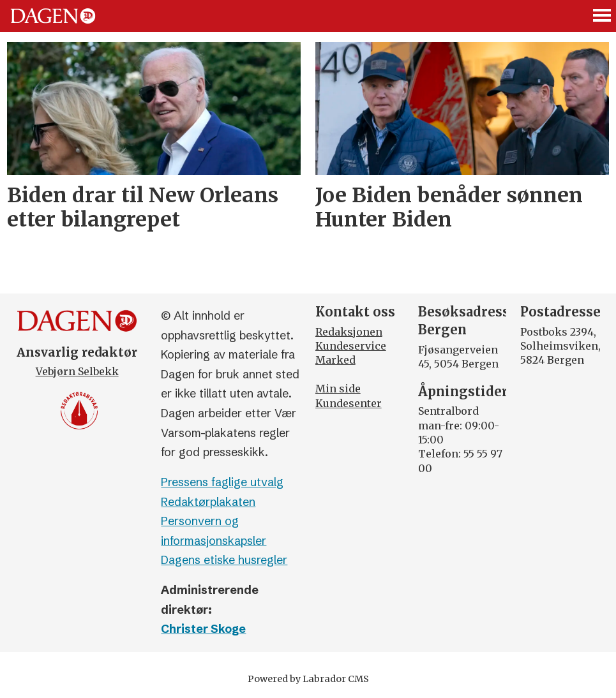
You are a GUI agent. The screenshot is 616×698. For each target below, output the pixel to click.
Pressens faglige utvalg (222, 482)
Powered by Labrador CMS (308, 679)
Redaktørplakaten (208, 502)
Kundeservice (351, 346)
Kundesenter (349, 403)
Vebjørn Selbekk (77, 371)
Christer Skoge (203, 629)
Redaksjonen (349, 332)
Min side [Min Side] (338, 389)
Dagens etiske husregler (224, 560)
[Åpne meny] (603, 16)
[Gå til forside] (53, 16)
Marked (335, 360)
